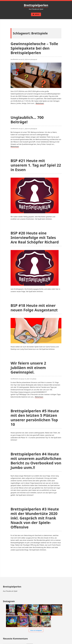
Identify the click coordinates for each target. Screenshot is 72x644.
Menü (36, 14)
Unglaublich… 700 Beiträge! (27, 120)
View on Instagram (36, 630)
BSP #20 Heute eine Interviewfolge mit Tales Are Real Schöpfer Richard (35, 238)
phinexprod (34, 59)
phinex (34, 379)
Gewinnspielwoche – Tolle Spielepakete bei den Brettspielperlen (34, 48)
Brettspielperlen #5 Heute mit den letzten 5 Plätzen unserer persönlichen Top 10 (35, 418)
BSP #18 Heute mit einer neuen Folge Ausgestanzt (34, 308)
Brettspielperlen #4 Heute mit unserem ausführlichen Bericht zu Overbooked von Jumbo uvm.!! (36, 461)
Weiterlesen (40, 103)
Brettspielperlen (36, 5)
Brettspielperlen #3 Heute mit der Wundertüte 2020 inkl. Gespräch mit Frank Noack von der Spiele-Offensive (35, 518)
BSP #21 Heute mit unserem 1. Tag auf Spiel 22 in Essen (36, 165)
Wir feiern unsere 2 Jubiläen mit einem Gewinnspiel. (28, 368)
